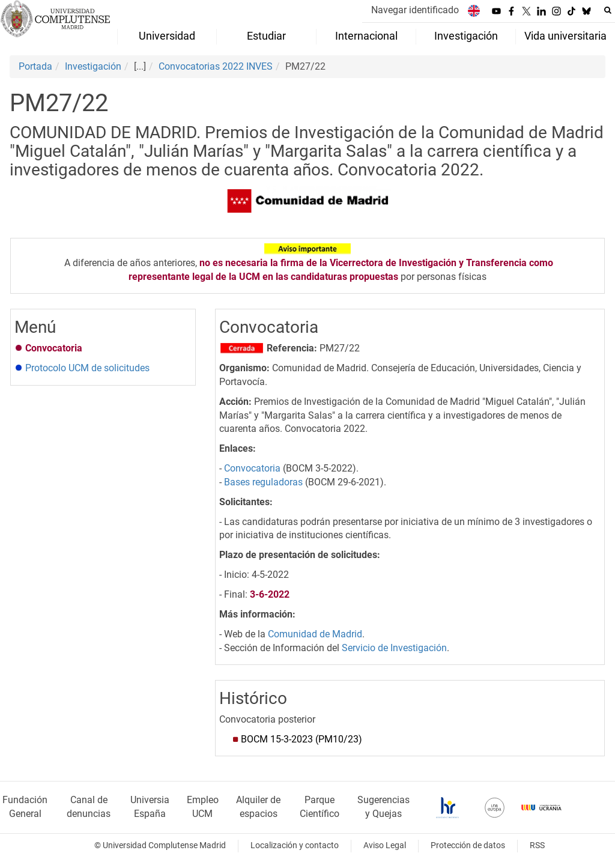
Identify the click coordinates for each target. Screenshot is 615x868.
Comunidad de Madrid (315, 634)
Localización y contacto (295, 845)
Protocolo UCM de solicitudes (87, 368)
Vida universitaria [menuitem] (565, 36)
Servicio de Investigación (394, 648)
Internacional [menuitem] (366, 36)
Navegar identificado (415, 10)
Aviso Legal (385, 845)
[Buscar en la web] (608, 10)
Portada (35, 66)
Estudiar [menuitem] (266, 36)
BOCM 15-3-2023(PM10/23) (301, 739)
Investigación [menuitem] (466, 36)
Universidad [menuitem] (167, 36)
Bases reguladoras (263, 482)
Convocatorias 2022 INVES (216, 66)
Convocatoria (252, 468)
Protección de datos (468, 845)
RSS (537, 845)
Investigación (93, 66)
